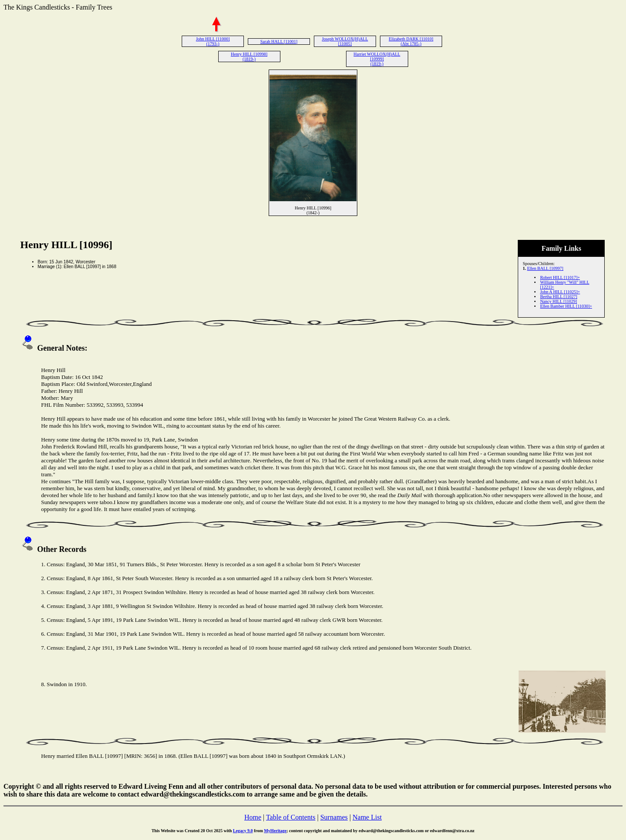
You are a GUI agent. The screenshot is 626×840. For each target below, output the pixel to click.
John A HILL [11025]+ (560, 292)
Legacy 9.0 (243, 831)
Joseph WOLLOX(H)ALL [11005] (345, 41)
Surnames (334, 817)
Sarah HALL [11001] (279, 42)
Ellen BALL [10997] (545, 268)
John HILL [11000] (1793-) (213, 41)
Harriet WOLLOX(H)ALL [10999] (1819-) (377, 59)
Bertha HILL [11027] (558, 297)
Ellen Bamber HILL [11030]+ (566, 306)
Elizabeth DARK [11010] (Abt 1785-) (411, 41)
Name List (367, 817)
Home (253, 817)
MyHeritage (275, 831)
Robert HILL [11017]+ (560, 277)
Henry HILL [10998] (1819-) (249, 56)
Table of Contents (291, 817)
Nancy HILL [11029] (558, 301)
